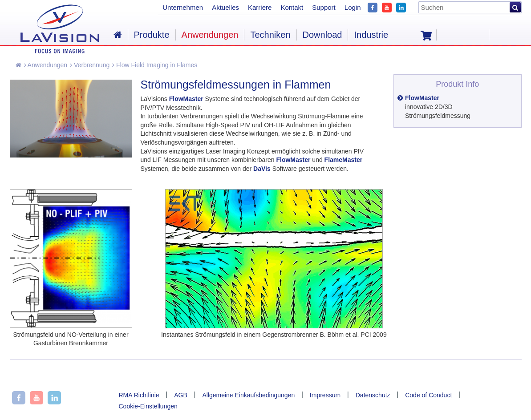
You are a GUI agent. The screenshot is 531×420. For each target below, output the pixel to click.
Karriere (260, 7)
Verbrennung (90, 65)
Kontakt (292, 7)
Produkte (152, 35)
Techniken (270, 35)
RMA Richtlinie (139, 395)
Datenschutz (373, 395)
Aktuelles (225, 7)
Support (324, 7)
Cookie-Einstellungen (148, 406)
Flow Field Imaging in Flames (155, 65)
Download (322, 35)
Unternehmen (183, 7)
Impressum (325, 395)
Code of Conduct (428, 395)
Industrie (371, 35)
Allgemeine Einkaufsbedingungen (248, 395)
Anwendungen (46, 65)
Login (353, 7)
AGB (181, 395)
